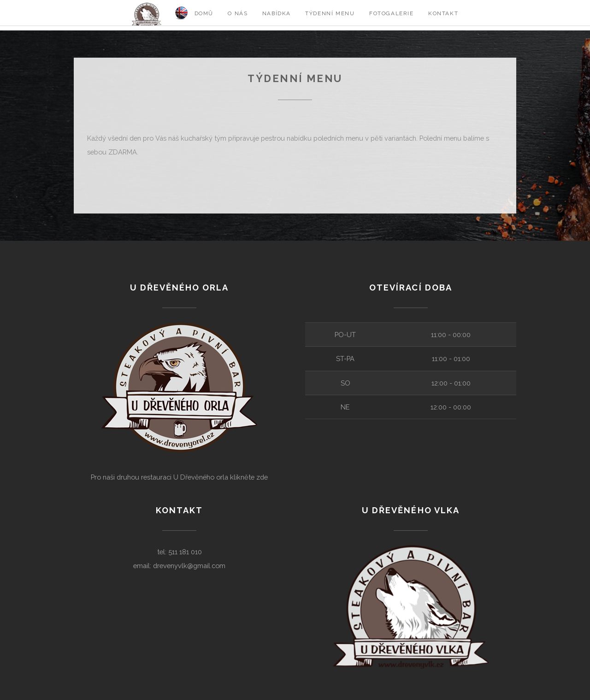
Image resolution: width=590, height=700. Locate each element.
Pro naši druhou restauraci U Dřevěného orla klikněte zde (179, 477)
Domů (204, 13)
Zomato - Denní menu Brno (118, 180)
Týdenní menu (330, 13)
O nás (238, 13)
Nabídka (277, 13)
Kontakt (443, 13)
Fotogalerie (392, 13)
